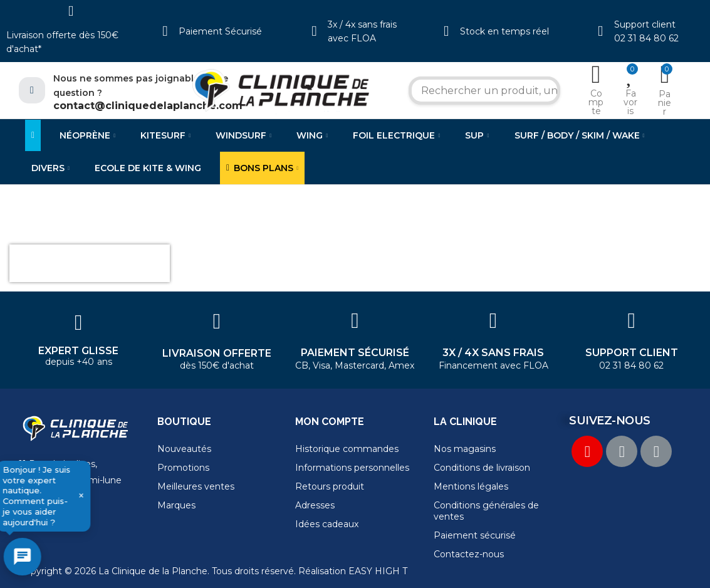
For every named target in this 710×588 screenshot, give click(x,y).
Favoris (630, 102)
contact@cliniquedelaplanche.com (148, 106)
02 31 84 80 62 (646, 38)
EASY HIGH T (378, 571)
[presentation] (90, 263)
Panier (665, 103)
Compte (596, 102)
